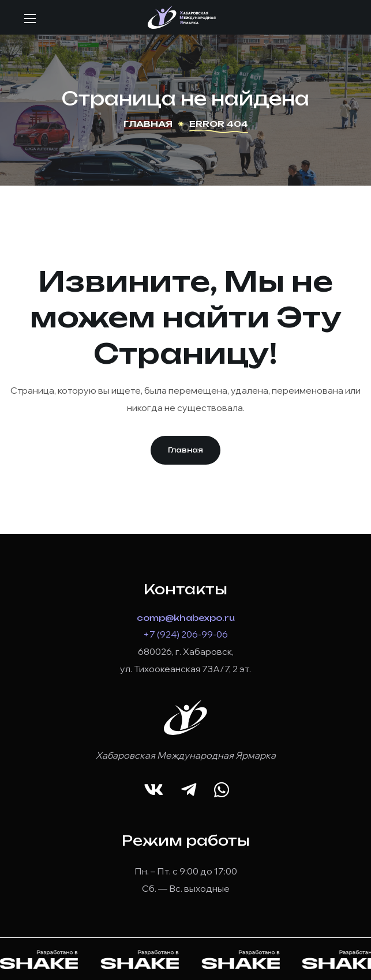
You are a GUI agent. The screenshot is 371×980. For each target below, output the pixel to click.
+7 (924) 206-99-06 (185, 634)
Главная (148, 124)
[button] (185, 450)
